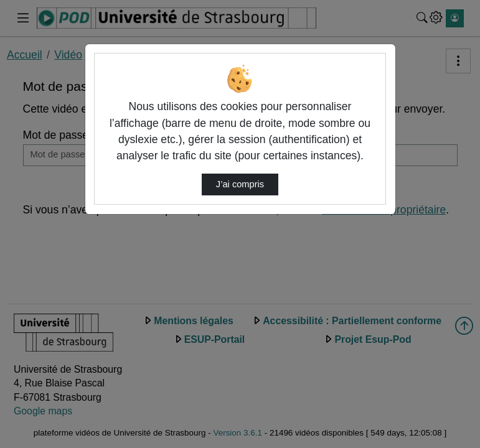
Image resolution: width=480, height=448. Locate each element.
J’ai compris (240, 184)
